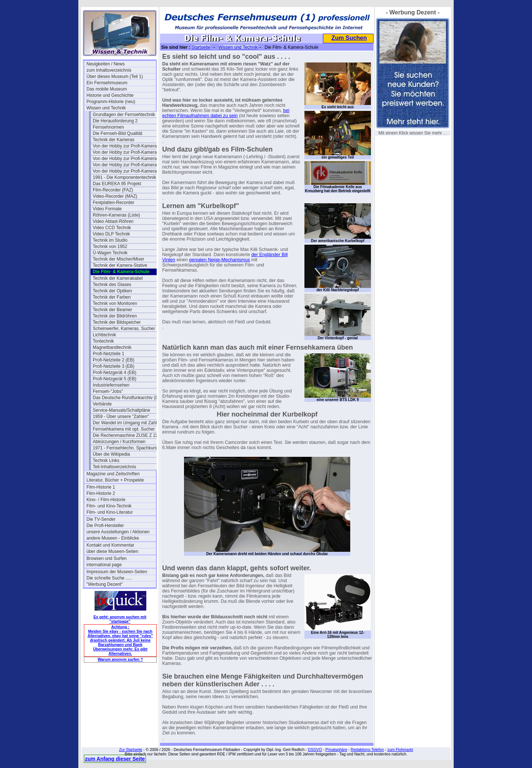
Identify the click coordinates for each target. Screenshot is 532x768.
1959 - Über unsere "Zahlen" (121, 417)
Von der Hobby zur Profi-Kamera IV (127, 171)
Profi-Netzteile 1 (108, 354)
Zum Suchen (349, 38)
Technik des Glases (112, 285)
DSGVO (315, 750)
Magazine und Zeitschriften (113, 474)
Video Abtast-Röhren (113, 221)
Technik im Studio (110, 240)
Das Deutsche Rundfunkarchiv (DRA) (127, 398)
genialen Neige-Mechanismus (220, 260)
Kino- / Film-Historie (106, 500)
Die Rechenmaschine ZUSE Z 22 (125, 435)
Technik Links (106, 461)
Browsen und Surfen (107, 558)
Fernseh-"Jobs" (108, 391)
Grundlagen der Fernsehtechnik (124, 115)
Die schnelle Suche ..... (109, 578)
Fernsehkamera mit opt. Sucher (124, 429)
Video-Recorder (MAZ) (115, 196)
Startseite (201, 47)
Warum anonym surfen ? (120, 659)
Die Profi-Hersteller (105, 526)
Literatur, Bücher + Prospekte (115, 480)
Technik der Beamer (112, 310)
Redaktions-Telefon (367, 750)
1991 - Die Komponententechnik (124, 177)
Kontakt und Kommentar (110, 545)
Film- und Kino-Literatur (110, 512)
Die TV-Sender (101, 519)
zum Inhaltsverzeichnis (109, 70)
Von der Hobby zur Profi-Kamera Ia (127, 152)
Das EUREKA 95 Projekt (117, 184)
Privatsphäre (336, 750)
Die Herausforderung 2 (115, 121)
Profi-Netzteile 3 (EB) (114, 366)
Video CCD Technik (112, 228)
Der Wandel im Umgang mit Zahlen (127, 423)
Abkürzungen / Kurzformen (119, 442)
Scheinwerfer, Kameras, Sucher (124, 329)
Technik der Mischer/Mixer (118, 259)
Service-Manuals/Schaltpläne (121, 410)
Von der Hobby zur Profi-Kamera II (127, 159)
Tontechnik (103, 341)
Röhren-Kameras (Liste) (116, 215)
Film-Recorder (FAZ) (113, 190)
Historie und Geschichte (110, 95)
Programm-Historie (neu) (111, 102)
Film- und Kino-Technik (109, 506)
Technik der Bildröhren (115, 316)
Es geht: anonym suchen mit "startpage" (120, 619)
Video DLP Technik (111, 234)
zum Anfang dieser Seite (115, 759)
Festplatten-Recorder (114, 203)
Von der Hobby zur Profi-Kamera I (126, 146)
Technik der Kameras (114, 140)
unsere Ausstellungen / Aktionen (118, 532)
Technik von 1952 (110, 247)
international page (104, 565)
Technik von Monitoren (115, 303)
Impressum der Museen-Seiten (117, 572)
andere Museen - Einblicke (113, 538)
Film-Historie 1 (101, 487)
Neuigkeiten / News (105, 64)
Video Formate (107, 209)
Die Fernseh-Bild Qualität (117, 133)
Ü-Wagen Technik (110, 253)
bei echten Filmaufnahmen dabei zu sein (226, 113)
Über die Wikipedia (111, 454)
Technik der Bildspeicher (117, 322)
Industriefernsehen (111, 385)
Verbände (102, 404)
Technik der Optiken (112, 291)
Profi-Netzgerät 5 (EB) (115, 379)
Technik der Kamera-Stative (120, 265)
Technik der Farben (112, 297)
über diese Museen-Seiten (112, 551)
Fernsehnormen (108, 127)
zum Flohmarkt (400, 750)
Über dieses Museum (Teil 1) (115, 77)
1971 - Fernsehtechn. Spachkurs (125, 448)
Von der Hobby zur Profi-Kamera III (127, 165)
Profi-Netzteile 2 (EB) (114, 360)
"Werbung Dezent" (105, 584)
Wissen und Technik (106, 108)
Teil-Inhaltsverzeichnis (114, 467)
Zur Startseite (131, 750)
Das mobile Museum (107, 89)
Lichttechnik (104, 335)
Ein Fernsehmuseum (107, 83)
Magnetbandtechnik (112, 347)
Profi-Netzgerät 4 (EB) (115, 373)
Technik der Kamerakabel (118, 278)
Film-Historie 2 (101, 493)
